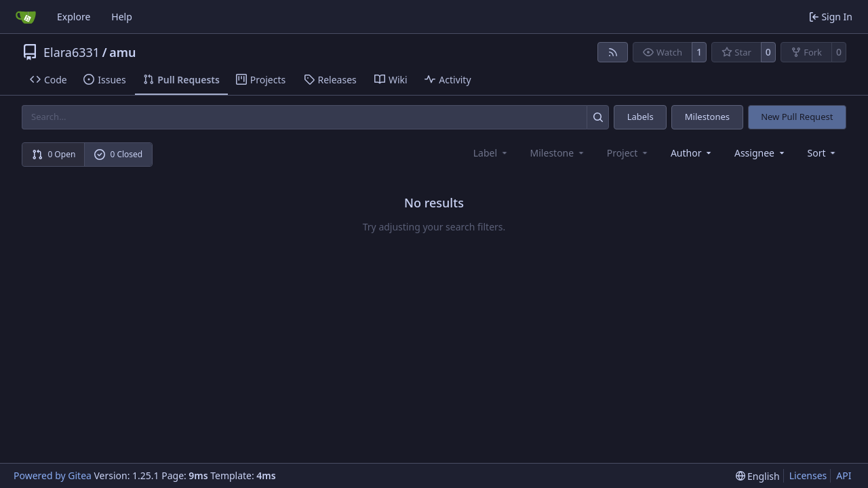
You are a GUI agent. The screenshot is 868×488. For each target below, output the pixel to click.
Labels (640, 117)
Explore (74, 17)
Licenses (808, 475)
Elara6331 (72, 52)
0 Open (54, 154)
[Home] (26, 17)
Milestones (707, 117)
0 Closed (119, 154)
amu (122, 52)
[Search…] (598, 117)
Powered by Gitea (53, 475)
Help (122, 17)
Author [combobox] (692, 153)
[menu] (823, 153)
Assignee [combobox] (761, 153)
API (844, 475)
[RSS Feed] (613, 52)
